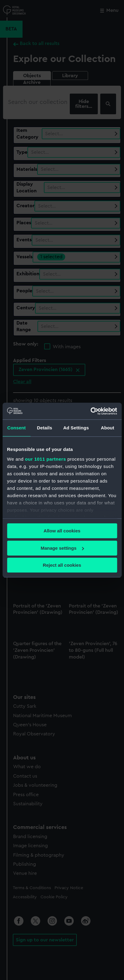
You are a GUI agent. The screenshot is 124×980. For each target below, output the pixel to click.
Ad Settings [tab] (76, 428)
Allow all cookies (62, 531)
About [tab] (108, 428)
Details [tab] (44, 428)
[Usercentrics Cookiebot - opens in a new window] (90, 411)
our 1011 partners (45, 459)
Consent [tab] (17, 428)
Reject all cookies (62, 565)
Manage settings (62, 548)
